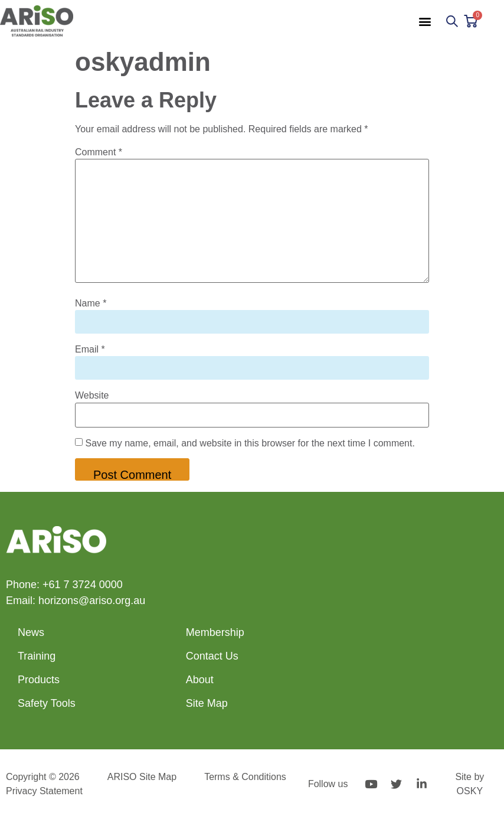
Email (90, 350)
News (31, 632)
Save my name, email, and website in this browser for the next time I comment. (250, 443)
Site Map (207, 703)
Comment (99, 152)
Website (92, 396)
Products (39, 680)
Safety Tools (47, 703)
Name (91, 304)
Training (37, 656)
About (200, 680)
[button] (425, 21)
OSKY (470, 791)
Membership (215, 632)
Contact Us (212, 656)
